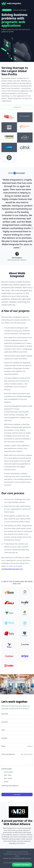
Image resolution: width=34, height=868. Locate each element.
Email (3, 730)
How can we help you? (8, 754)
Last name (5, 722)
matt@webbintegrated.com (12, 569)
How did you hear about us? (10, 786)
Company (4, 738)
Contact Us (17, 107)
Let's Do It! (17, 794)
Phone (3, 746)
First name (5, 714)
